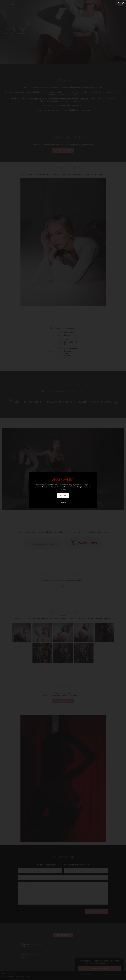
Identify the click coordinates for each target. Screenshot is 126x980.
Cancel (63, 503)
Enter (63, 495)
